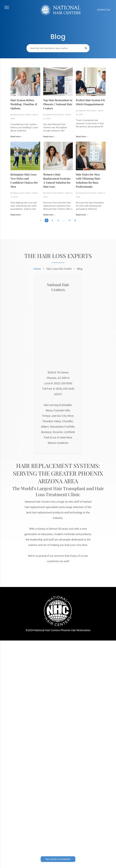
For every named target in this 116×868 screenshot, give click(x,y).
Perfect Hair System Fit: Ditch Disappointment (91, 102)
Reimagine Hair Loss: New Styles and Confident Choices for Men (24, 181)
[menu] (7, 7)
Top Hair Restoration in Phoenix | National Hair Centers (58, 104)
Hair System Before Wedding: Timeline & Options (24, 104)
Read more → (17, 137)
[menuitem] (103, 10)
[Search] (58, 48)
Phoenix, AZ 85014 (58, 378)
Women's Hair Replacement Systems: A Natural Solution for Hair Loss (57, 181)
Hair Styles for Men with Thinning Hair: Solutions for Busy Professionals (88, 181)
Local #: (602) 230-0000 (58, 383)
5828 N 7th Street (58, 373)
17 (69, 220)
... (64, 220)
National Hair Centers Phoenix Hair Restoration (62, 630)
